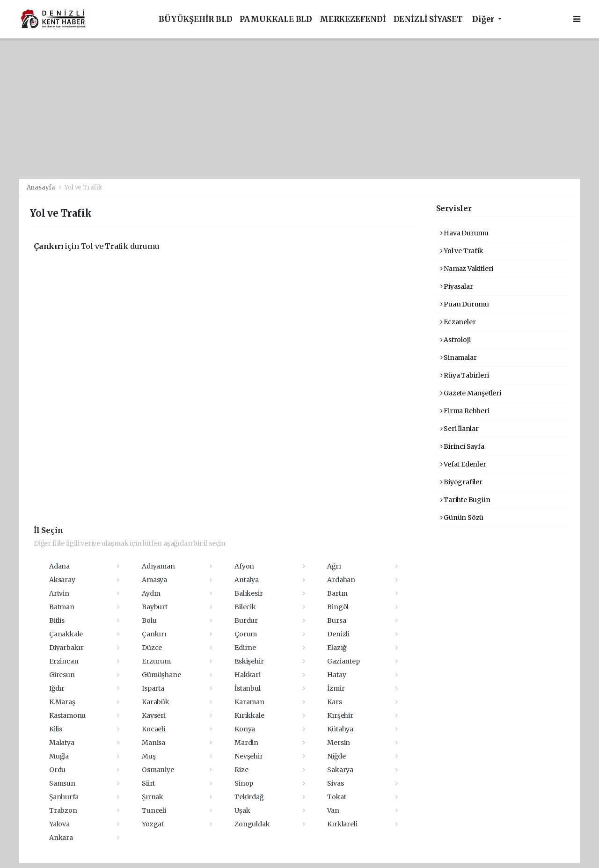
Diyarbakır (66, 648)
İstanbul (247, 688)
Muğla (59, 756)
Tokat (336, 797)
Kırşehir (340, 715)
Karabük (156, 702)
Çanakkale (66, 634)
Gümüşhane (161, 675)
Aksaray (62, 580)
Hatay (336, 675)
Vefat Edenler (463, 464)
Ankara (61, 838)
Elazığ (337, 648)
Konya (245, 729)
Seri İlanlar (460, 429)
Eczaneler (458, 322)
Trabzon (63, 810)
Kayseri (154, 715)
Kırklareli (342, 824)
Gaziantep (343, 661)
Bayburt (155, 607)
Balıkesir (248, 593)
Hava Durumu (465, 233)
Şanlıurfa (64, 797)
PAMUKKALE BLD (276, 19)
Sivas (335, 783)
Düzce (152, 648)
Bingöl (338, 607)
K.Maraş (62, 702)
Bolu (149, 620)
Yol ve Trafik (83, 187)
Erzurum (156, 661)
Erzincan (64, 661)
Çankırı (154, 634)
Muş (149, 756)
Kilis (56, 729)
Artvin (59, 593)
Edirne (245, 648)
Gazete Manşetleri (471, 393)
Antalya (247, 580)
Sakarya (340, 770)
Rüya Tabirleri (465, 375)
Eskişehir (249, 661)
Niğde (336, 756)
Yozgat (153, 824)
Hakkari (248, 675)
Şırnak (153, 797)
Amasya (154, 580)
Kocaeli (153, 729)
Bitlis (57, 620)
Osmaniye (158, 770)
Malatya (62, 743)
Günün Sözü (462, 518)
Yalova (59, 824)
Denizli (338, 634)
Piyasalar (457, 286)
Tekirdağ (249, 797)
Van (333, 810)
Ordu (57, 770)
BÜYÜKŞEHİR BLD (195, 19)
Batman (62, 607)
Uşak (242, 810)
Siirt (148, 783)
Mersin (339, 743)
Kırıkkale (249, 715)
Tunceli (154, 810)
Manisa (153, 743)
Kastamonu (67, 715)
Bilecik (245, 607)
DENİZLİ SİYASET (428, 19)
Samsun (62, 783)
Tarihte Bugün (465, 500)
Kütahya (340, 729)
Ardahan (341, 580)
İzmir (336, 688)
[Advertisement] (299, 109)
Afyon (244, 566)
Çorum (246, 634)
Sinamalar (459, 357)
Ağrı (334, 566)
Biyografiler (461, 482)
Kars (334, 702)
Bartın (337, 593)
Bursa (336, 620)
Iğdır (57, 688)
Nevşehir (248, 756)
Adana (59, 566)
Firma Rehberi (465, 411)
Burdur (246, 620)
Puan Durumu (465, 304)
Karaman (249, 702)
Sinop (244, 783)
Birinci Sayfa (462, 446)
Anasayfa (42, 187)
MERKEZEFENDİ (353, 19)
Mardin (246, 743)
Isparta (153, 688)
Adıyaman (158, 566)
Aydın (151, 593)
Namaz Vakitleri (467, 269)
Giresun (62, 675)
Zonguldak (252, 824)
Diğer (484, 19)
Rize (241, 770)
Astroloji (456, 340)
